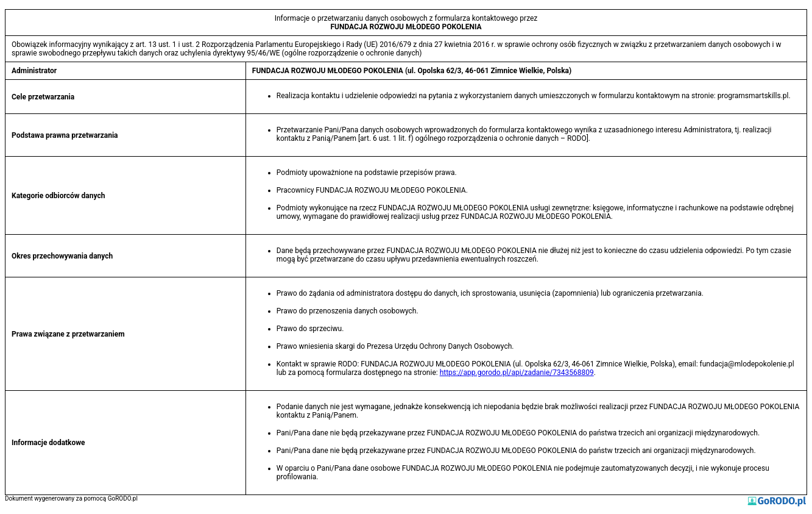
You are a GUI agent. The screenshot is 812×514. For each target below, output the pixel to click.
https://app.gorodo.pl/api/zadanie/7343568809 (517, 373)
